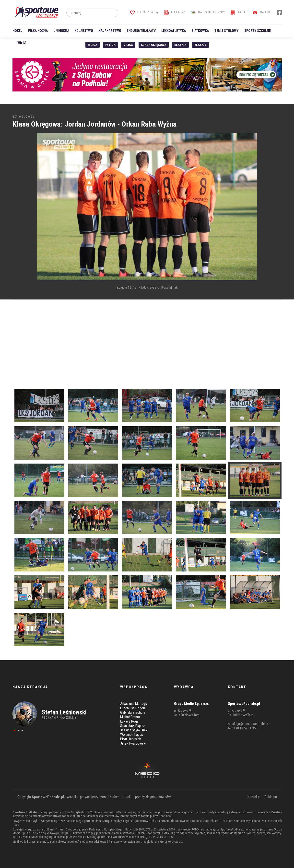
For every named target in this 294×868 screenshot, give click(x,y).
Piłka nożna (38, 31)
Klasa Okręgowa (154, 45)
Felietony (174, 12)
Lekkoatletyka (174, 31)
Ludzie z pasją (144, 12)
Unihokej (61, 31)
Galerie (262, 12)
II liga (93, 45)
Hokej (18, 31)
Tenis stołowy (227, 31)
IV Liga (110, 45)
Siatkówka (200, 31)
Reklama (271, 797)
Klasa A (180, 45)
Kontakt (253, 797)
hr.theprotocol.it (121, 797)
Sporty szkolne (258, 31)
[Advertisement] (20, 207)
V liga (128, 45)
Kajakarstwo (110, 31)
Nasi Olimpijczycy (208, 12)
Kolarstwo (84, 31)
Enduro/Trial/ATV (141, 31)
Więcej (23, 43)
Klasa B (200, 45)
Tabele (239, 12)
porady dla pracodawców (153, 797)
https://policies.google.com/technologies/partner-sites (117, 812)
